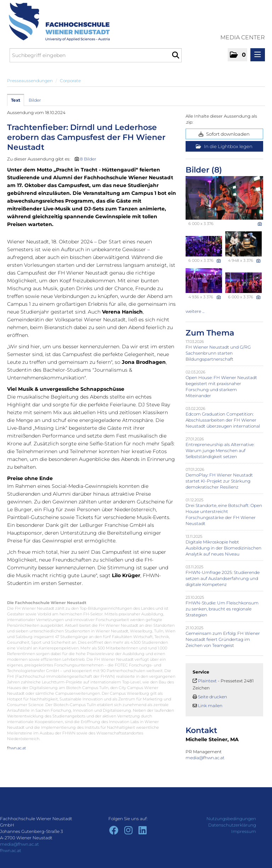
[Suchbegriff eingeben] (96, 55)
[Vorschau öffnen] (224, 198)
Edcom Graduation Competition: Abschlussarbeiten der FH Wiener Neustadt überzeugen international (223, 420)
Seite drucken (212, 697)
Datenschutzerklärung (232, 825)
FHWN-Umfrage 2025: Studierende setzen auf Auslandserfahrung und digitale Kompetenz (223, 578)
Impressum (244, 831)
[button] (237, 55)
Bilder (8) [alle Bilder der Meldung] (204, 170)
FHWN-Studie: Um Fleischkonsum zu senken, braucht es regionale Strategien (222, 609)
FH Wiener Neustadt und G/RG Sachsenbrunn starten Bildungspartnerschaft (218, 353)
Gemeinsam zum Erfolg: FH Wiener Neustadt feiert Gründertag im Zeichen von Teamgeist (223, 639)
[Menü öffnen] (258, 55)
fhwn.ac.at (16, 748)
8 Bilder (88, 159)
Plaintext (207, 681)
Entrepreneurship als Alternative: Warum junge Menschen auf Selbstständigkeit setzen (220, 450)
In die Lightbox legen (224, 146)
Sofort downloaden (224, 134)
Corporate (70, 81)
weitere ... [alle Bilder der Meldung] (195, 311)
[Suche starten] (175, 55)
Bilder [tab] (35, 100)
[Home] (57, 22)
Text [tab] (16, 100)
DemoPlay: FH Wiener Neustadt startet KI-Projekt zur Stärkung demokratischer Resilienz (219, 481)
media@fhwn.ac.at (206, 758)
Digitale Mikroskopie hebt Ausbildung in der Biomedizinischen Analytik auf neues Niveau (223, 548)
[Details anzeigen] (260, 224)
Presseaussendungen (30, 81)
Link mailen (210, 706)
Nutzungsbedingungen (231, 819)
